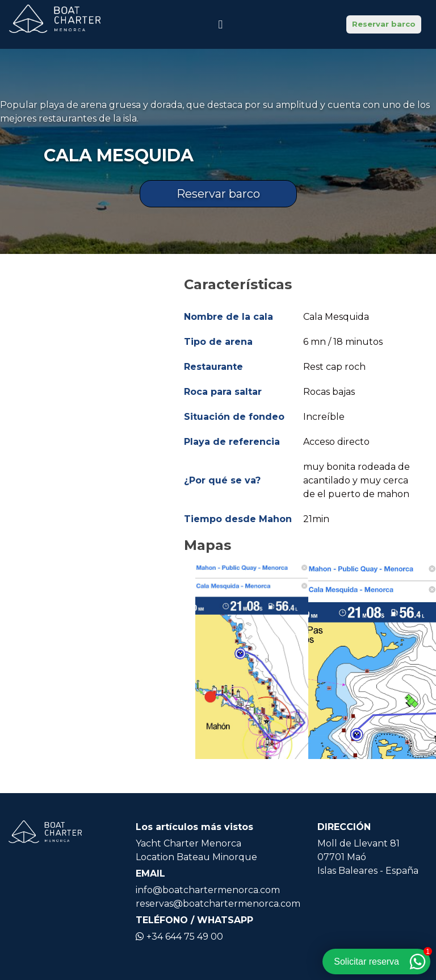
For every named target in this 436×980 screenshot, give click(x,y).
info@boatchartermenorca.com (208, 890)
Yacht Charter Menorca (188, 843)
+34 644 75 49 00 (179, 937)
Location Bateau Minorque (196, 857)
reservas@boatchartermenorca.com (218, 904)
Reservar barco (384, 24)
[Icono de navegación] (220, 24)
